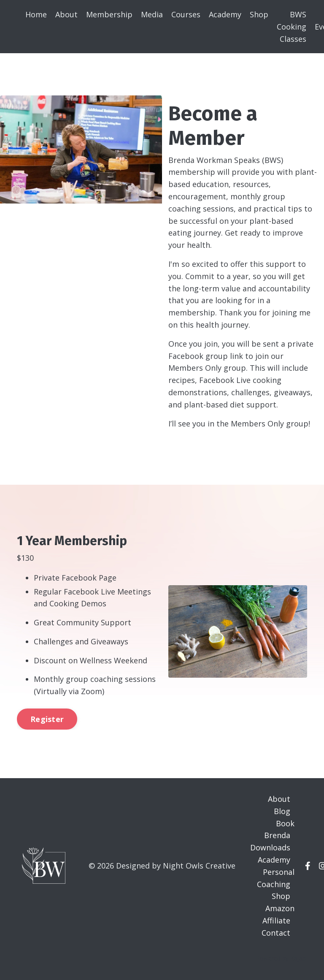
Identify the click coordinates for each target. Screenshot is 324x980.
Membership (109, 14)
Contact (276, 933)
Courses (186, 14)
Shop (259, 14)
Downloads (270, 847)
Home (36, 14)
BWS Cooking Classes (292, 27)
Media (152, 14)
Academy (225, 14)
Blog (282, 811)
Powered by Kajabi (282, 958)
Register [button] (47, 719)
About (66, 14)
